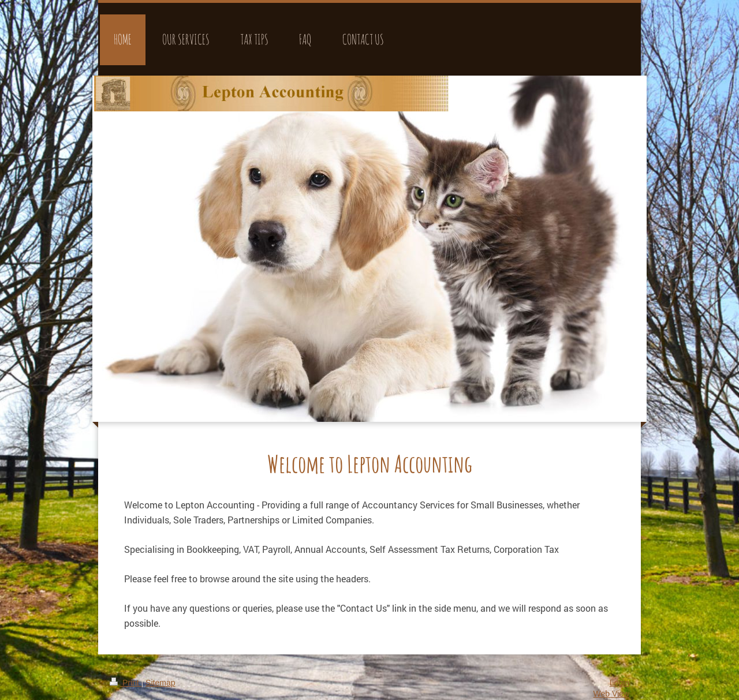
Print (126, 683)
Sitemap (160, 683)
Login (619, 683)
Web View (611, 694)
